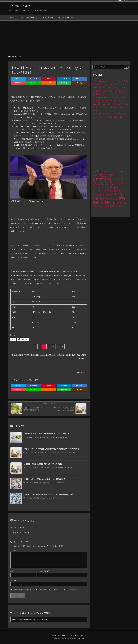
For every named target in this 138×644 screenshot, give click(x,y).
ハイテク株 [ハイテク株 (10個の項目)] (110, 185)
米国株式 (82, 358)
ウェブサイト (15, 580)
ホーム (12, 57)
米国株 (21, 355)
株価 (78, 355)
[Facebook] (33, 79)
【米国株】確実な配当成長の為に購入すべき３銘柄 (43, 464)
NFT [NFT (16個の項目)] (117, 172)
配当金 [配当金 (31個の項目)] (95, 206)
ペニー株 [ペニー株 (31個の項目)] (108, 187)
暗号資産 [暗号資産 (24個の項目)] (108, 199)
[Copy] (79, 83)
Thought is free (80, 639)
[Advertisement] (69, 37)
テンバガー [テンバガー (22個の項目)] (102, 185)
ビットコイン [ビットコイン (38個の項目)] (98, 187)
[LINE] (33, 83)
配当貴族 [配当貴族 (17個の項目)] (123, 203)
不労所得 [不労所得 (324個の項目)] (110, 190)
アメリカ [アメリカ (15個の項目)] (115, 180)
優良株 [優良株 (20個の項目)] (102, 195)
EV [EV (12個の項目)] (95, 172)
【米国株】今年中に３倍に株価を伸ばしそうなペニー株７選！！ (48, 434)
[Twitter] (18, 79)
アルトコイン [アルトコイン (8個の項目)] (122, 180)
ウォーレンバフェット (48, 355)
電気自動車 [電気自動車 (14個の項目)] (112, 206)
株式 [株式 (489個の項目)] (96, 203)
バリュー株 (61, 355)
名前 (13, 571)
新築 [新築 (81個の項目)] (102, 199)
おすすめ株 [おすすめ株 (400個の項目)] (106, 175)
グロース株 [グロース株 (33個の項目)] (119, 182)
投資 (20, 57)
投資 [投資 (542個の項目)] (96, 198)
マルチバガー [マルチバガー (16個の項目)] (117, 187)
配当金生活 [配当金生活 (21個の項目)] (103, 206)
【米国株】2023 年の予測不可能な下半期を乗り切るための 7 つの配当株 (51, 449)
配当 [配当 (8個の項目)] (111, 203)
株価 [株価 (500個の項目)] (122, 198)
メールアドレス (43, 571)
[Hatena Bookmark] (79, 79)
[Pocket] (18, 83)
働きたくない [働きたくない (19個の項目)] (121, 191)
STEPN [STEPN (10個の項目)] (122, 172)
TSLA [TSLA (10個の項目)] (126, 172)
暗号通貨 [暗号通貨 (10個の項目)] (115, 199)
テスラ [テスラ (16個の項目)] (95, 185)
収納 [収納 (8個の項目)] (111, 195)
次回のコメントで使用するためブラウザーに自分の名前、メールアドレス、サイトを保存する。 (45, 589)
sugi (84, 372)
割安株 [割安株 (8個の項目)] (108, 195)
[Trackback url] (49, 620)
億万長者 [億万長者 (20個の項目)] (96, 195)
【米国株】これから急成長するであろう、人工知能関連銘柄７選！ (49, 494)
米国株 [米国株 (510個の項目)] (104, 203)
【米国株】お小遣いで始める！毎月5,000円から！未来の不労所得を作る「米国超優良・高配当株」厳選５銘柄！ (110, 91)
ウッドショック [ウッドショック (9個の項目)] (109, 183)
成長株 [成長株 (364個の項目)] (118, 194)
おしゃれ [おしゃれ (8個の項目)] (95, 176)
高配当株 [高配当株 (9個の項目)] (118, 206)
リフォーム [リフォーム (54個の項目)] (98, 191)
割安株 (68, 355)
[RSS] (49, 83)
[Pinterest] (49, 79)
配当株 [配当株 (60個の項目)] (116, 203)
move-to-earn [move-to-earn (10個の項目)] (111, 172)
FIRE (28, 355)
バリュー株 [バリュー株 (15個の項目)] (118, 185)
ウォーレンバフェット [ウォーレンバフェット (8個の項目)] (98, 183)
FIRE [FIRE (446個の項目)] (100, 171)
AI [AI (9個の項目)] (93, 172)
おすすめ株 (35, 355)
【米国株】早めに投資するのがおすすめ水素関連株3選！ (45, 479)
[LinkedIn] (64, 79)
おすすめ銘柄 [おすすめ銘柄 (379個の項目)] (102, 179)
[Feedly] (64, 83)
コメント (13, 550)
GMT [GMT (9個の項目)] (106, 172)
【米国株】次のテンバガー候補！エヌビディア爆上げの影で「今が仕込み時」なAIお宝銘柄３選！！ (110, 107)
